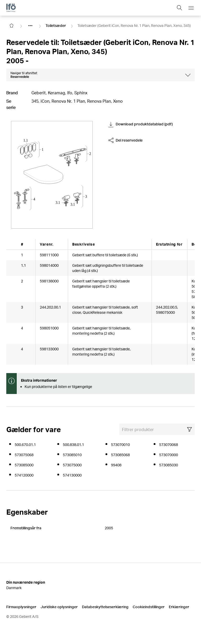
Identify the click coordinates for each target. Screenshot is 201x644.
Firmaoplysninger (21, 607)
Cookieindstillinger (149, 607)
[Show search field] (180, 8)
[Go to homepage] (12, 26)
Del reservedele (125, 140)
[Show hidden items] (30, 26)
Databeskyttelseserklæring (105, 607)
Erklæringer (179, 607)
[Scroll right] (187, 244)
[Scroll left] (14, 244)
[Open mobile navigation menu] (191, 8)
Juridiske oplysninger (59, 607)
